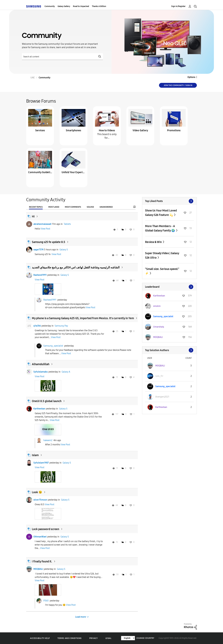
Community (50, 6)
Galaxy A (66, 372)
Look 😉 (37, 492)
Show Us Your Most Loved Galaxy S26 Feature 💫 (161, 213)
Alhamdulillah (41, 364)
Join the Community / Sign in (178, 85)
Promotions (174, 130)
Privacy (93, 638)
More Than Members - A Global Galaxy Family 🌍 (160, 228)
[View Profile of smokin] (157, 306)
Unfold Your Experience (74, 172)
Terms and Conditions (70, 638)
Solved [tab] (90, 207)
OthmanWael (40, 537)
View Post (45, 229)
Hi (33, 216)
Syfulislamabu (41, 372)
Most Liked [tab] (54, 207)
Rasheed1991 (40, 275)
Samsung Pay (61, 326)
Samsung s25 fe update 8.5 (48, 242)
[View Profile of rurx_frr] (159, 376)
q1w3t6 (37, 326)
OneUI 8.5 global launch (47, 401)
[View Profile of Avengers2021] (162, 397)
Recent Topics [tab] (36, 207)
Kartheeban (39, 409)
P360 (46, 601)
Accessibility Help (40, 638)
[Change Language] (128, 638)
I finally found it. (42, 561)
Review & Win (154, 242)
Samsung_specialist (53, 346)
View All (169, 201)
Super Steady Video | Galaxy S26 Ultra (162, 255)
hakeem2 (48, 440)
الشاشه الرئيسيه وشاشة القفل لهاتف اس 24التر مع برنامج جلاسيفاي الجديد (76, 267)
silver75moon (40, 500)
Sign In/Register (178, 6)
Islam (35, 455)
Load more (81, 617)
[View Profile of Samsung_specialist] (163, 316)
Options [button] (191, 77)
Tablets (67, 224)
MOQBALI (38, 569)
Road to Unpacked (81, 6)
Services (40, 130)
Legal (108, 638)
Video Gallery (140, 130)
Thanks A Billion (99, 6)
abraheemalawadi (42, 224)
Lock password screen (46, 529)
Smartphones (73, 130)
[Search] (62, 57)
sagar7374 (38, 250)
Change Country (145, 638)
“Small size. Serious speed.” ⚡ (162, 271)
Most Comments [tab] (73, 207)
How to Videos (107, 130)
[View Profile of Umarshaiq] (159, 327)
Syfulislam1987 (41, 463)
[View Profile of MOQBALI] (158, 337)
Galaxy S (64, 250)
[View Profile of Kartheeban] (159, 296)
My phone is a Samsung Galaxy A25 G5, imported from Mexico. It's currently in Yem (83, 318)
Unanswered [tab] (106, 207)
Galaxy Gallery (64, 6)
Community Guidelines (40, 172)
